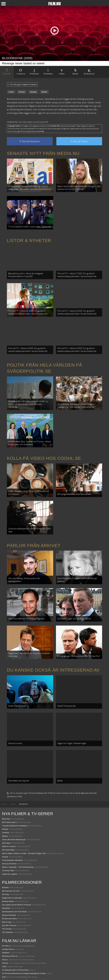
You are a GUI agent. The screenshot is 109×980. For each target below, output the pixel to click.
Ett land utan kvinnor (10, 903)
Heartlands (6, 893)
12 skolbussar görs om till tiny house (15, 954)
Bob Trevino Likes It (9, 807)
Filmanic (5, 948)
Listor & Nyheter (29, 238)
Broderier (5, 872)
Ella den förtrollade (9, 899)
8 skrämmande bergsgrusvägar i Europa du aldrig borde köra (24, 965)
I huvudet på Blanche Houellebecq (15, 810)
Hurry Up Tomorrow (9, 848)
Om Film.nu (6, 930)
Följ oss (5, 944)
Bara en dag (7, 906)
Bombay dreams (8, 886)
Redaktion (6, 937)
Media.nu (5, 972)
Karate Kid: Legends (10, 859)
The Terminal (7, 913)
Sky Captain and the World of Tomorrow (17, 889)
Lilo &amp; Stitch (8, 855)
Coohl (4, 951)
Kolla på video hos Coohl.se (44, 451)
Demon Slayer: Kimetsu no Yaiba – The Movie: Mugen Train (24, 838)
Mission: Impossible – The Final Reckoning (18, 852)
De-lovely (5, 879)
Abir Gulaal (6, 827)
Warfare (5, 820)
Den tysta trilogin (8, 834)
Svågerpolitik (7, 975)
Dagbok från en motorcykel (12, 882)
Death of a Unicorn (9, 831)
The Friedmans (8, 917)
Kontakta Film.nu (8, 934)
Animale (5, 841)
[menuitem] (4, 789)
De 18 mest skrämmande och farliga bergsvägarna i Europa (24, 958)
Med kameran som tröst (11, 875)
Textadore (6, 968)
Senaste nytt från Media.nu (43, 153)
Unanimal (6, 817)
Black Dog (6, 803)
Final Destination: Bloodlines (12, 845)
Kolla (4, 961)
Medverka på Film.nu (10, 941)
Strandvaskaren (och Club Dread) (14, 896)
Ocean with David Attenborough (14, 824)
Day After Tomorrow (9, 910)
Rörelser (5, 814)
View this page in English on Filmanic (22, 85)
